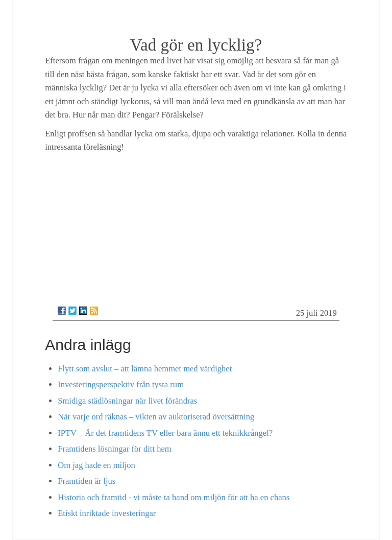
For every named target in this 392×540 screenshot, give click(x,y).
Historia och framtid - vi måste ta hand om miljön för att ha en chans (174, 497)
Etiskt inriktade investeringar (107, 513)
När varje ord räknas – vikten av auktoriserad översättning (156, 417)
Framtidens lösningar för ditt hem (114, 449)
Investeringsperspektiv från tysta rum (121, 384)
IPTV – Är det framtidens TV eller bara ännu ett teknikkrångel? (165, 433)
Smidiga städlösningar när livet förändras (127, 401)
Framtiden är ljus (87, 481)
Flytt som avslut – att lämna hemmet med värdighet (145, 369)
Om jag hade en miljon (96, 465)
